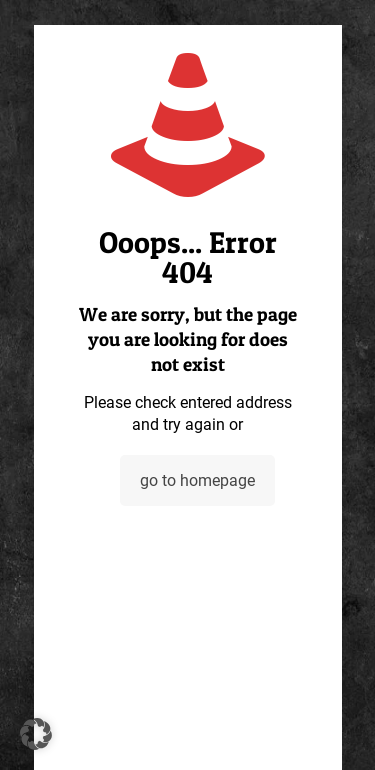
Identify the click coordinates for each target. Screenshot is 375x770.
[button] (36, 734)
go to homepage (197, 480)
